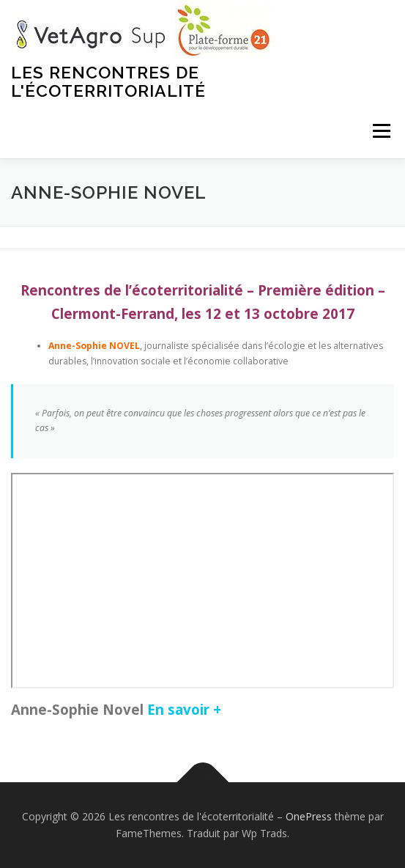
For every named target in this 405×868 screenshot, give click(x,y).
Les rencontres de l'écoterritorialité (108, 81)
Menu (380, 131)
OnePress (309, 816)
